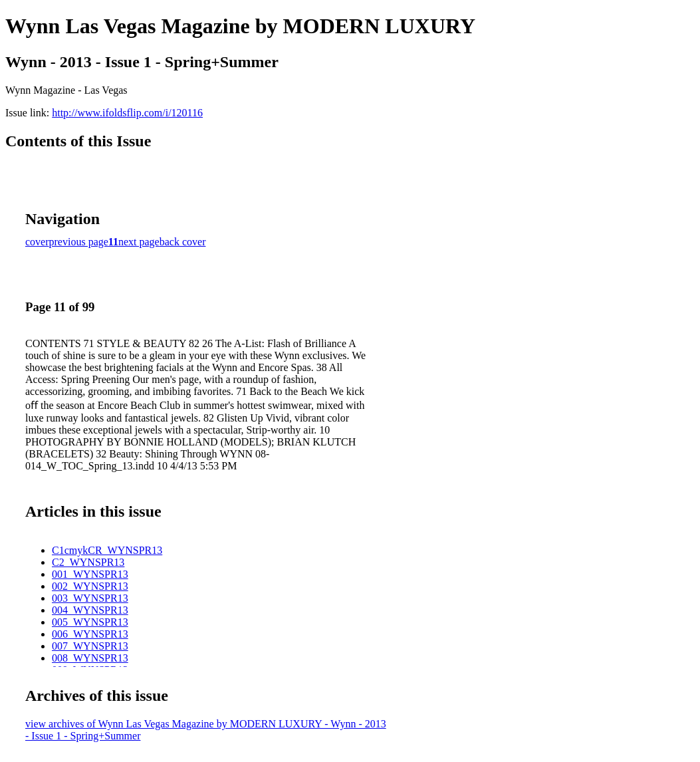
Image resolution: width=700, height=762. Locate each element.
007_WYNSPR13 (90, 646)
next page (139, 242)
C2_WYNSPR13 (88, 562)
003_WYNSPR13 (90, 598)
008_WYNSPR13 (90, 658)
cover (37, 242)
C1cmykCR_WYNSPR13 (107, 550)
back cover (183, 242)
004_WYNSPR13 (90, 610)
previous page (79, 242)
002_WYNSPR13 (90, 586)
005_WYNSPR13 (90, 622)
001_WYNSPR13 (90, 574)
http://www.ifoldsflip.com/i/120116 (127, 113)
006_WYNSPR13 (90, 634)
